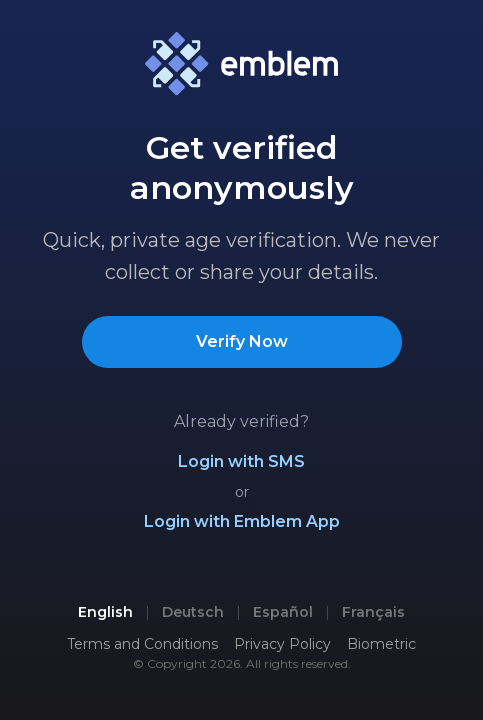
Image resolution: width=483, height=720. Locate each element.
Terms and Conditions (142, 644)
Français (373, 612)
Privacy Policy (282, 644)
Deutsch (193, 612)
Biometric (381, 644)
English (105, 612)
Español (283, 612)
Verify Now (242, 341)
